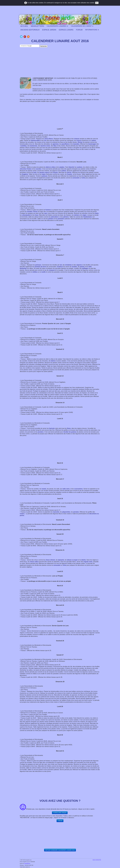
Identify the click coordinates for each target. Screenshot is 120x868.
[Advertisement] (60, 64)
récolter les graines (70, 432)
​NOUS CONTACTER (97, 860)
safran (94, 140)
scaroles (38, 169)
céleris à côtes (50, 167)
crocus (79, 140)
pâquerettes (66, 512)
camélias (24, 146)
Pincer (35, 212)
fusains (70, 174)
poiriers (51, 219)
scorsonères (78, 489)
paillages (85, 268)
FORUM (79, 30)
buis (35, 172)
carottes (74, 267)
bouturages (92, 144)
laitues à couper (72, 560)
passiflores (65, 144)
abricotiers (55, 217)
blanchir (71, 167)
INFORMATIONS (92, 30)
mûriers (77, 215)
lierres (69, 172)
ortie (84, 178)
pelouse (45, 176)
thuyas (56, 172)
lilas (55, 146)
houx (37, 215)
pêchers (66, 217)
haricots (52, 428)
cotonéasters (26, 215)
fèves (69, 428)
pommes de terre (40, 267)
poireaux (38, 265)
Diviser (80, 142)
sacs (46, 213)
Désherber (23, 268)
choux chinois (50, 560)
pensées (76, 512)
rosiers (22, 514)
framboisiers (88, 217)
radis (90, 267)
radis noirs (66, 489)
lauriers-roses (45, 146)
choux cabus (34, 562)
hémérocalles (35, 140)
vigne (85, 215)
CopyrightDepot (27, 864)
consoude (76, 178)
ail (61, 265)
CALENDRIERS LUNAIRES (57, 26)
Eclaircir (60, 267)
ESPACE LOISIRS (66, 30)
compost (52, 270)
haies (44, 174)
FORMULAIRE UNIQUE (60, 813)
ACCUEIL (24, 26)
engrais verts (88, 562)
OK (97, 3)
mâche (53, 361)
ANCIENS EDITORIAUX (30, 30)
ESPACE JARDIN (49, 30)
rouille (43, 272)
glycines (56, 144)
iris (45, 140)
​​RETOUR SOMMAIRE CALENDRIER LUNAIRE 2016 (60, 850)
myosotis (56, 512)
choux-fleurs (49, 139)
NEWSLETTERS (37, 26)
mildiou (35, 272)
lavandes (76, 144)
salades (62, 167)
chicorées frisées (26, 169)
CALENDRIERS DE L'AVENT (82, 26)
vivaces (77, 139)
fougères (25, 174)
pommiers (61, 219)
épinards (61, 560)
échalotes (68, 265)
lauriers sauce (44, 172)
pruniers (41, 432)
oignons (79, 265)
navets (44, 489)
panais (82, 267)
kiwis (97, 213)
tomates (30, 212)
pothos (64, 171)
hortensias (34, 146)
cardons (80, 167)
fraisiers (48, 210)
